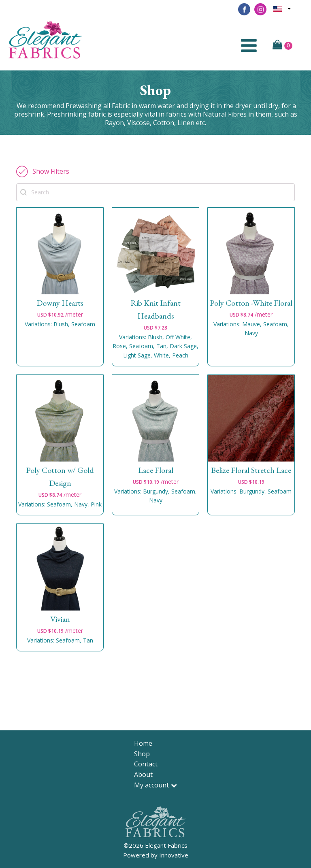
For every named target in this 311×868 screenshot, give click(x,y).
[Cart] (282, 45)
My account (155, 785)
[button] (43, 171)
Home (143, 743)
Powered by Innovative (156, 855)
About (143, 774)
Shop (142, 754)
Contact (146, 764)
